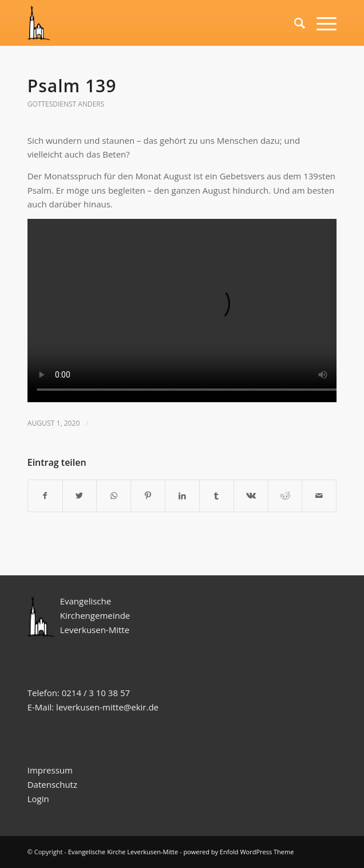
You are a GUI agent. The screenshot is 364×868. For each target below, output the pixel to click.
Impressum (50, 770)
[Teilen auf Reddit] (285, 496)
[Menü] (321, 23)
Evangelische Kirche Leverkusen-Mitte (123, 852)
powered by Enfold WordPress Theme (238, 852)
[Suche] (294, 23)
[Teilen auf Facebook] (45, 496)
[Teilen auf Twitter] (80, 496)
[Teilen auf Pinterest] (148, 496)
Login (38, 799)
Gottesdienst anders (66, 104)
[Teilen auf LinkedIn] (182, 496)
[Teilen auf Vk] (251, 496)
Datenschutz (54, 784)
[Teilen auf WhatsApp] (114, 496)
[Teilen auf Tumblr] (217, 496)
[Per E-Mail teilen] (319, 496)
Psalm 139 (72, 86)
